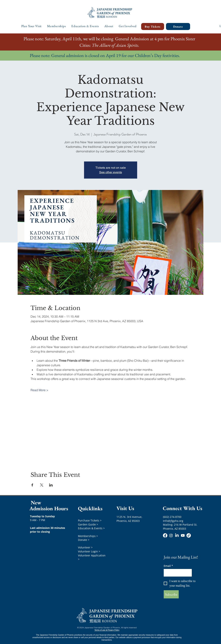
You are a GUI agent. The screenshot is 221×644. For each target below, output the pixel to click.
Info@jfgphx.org (173, 521)
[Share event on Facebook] (32, 485)
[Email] (177, 573)
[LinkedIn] (177, 535)
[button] (32, 26)
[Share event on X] (42, 485)
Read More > (39, 390)
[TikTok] (189, 535)
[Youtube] (183, 535)
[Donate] (178, 27)
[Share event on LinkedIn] (51, 485)
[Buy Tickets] (153, 27)
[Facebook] (165, 535)
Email (168, 566)
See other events (111, 172)
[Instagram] (171, 535)
